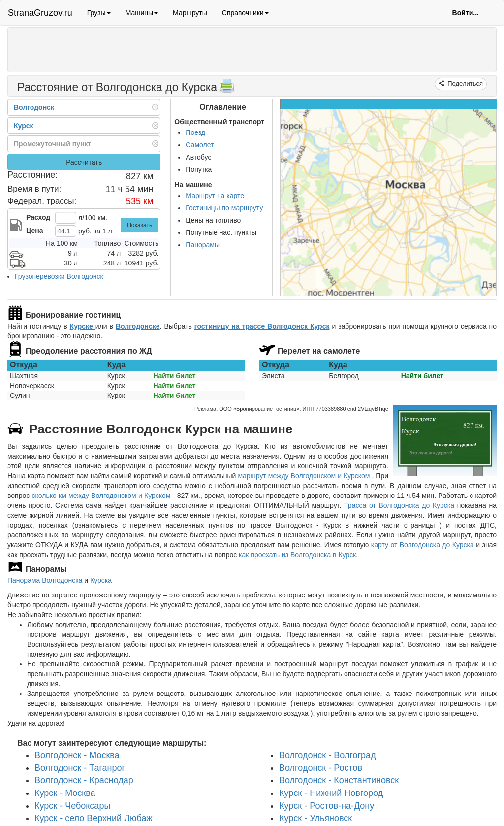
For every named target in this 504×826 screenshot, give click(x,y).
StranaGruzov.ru (40, 13)
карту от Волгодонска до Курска (423, 545)
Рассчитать (84, 162)
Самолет (200, 145)
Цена (34, 231)
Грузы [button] (99, 13)
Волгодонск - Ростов (321, 767)
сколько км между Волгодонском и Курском (101, 496)
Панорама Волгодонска (45, 580)
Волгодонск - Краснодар (84, 780)
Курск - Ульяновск (315, 818)
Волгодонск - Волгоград (328, 755)
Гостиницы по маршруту (224, 208)
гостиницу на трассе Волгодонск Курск (262, 326)
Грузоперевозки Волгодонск (59, 276)
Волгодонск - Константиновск (339, 780)
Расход (38, 217)
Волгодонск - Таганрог (80, 767)
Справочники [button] (245, 13)
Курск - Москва (65, 793)
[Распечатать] (227, 89)
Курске (83, 326)
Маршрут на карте (215, 196)
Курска (101, 580)
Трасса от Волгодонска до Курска (399, 505)
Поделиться (464, 83)
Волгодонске (138, 326)
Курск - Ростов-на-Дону (327, 805)
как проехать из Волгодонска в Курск (297, 555)
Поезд (195, 132)
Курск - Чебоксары (72, 805)
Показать (140, 225)
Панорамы (203, 245)
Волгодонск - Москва (77, 755)
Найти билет (174, 376)
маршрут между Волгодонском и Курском (305, 476)
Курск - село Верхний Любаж (93, 818)
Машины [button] (142, 13)
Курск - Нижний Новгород (331, 793)
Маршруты (190, 13)
